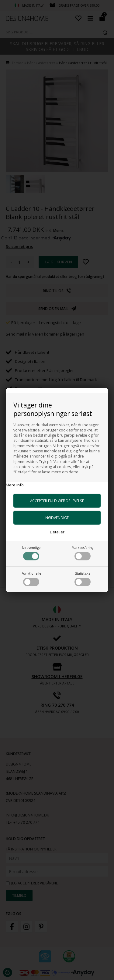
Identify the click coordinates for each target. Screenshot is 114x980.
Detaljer (57, 532)
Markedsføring (83, 553)
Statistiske (83, 579)
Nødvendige (31, 553)
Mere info (15, 485)
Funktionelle (31, 579)
